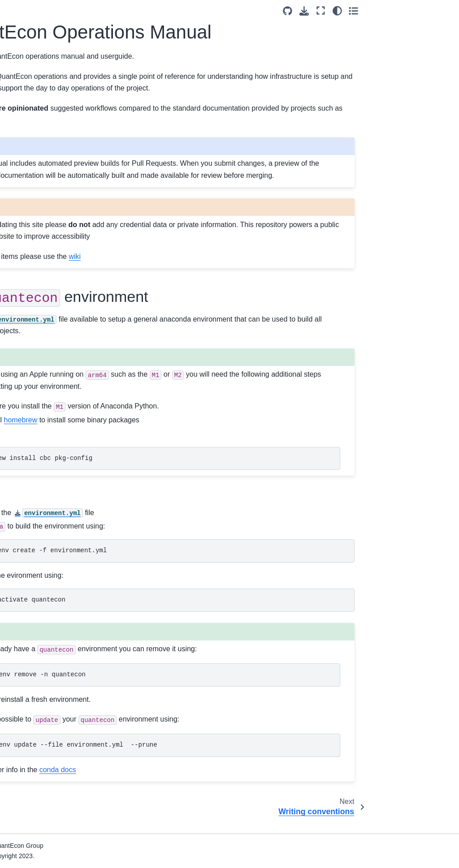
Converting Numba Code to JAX (47, 265)
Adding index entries (41, 245)
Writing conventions (40, 146)
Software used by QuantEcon (37, 712)
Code (19, 160)
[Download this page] (394, 11)
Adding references (38, 231)
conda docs (211, 781)
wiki (228, 268)
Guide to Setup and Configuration (48, 751)
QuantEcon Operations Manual (47, 103)
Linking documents (39, 217)
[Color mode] (427, 11)
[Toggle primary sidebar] (107, 11)
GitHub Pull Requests (43, 308)
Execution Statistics (40, 833)
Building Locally (34, 399)
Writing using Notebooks (47, 413)
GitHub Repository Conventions (38, 544)
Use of (31, 323)
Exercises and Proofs (42, 203)
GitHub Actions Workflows (33, 776)
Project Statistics (35, 731)
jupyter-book (180, 120)
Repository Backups (40, 795)
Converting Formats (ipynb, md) (40, 457)
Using (39, 483)
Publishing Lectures (40, 640)
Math (19, 189)
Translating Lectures (41, 336)
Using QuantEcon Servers (37, 598)
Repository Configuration (47, 678)
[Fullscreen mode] (411, 11)
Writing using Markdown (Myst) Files (46, 432)
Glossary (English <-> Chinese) (43, 356)
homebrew (174, 432)
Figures (22, 174)
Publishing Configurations (48, 692)
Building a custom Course (48, 502)
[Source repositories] (378, 11)
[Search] (46, 76)
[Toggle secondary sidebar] (444, 11)
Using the (40, 579)
